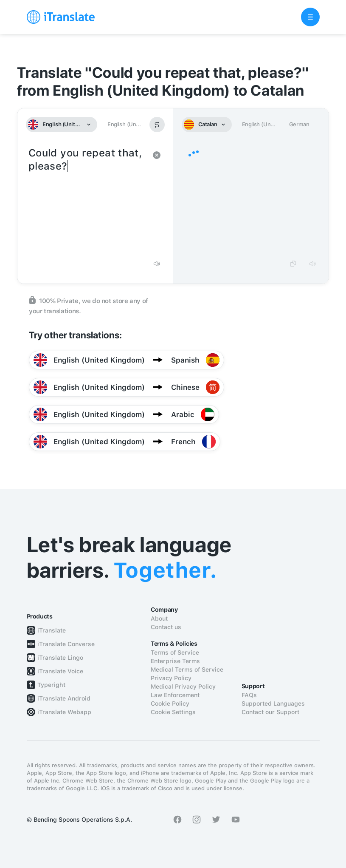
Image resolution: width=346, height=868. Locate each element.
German (299, 124)
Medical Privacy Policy (183, 686)
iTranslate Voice (60, 671)
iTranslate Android (64, 698)
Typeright (51, 685)
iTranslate (52, 630)
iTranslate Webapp (64, 712)
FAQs (249, 695)
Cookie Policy (170, 703)
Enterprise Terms (175, 661)
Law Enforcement (175, 695)
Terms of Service (175, 652)
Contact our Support (270, 712)
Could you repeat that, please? (87, 200)
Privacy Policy (171, 678)
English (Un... (124, 124)
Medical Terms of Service (187, 669)
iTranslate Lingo (60, 658)
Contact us (166, 627)
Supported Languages (273, 703)
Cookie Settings (173, 712)
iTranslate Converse (66, 644)
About (159, 618)
